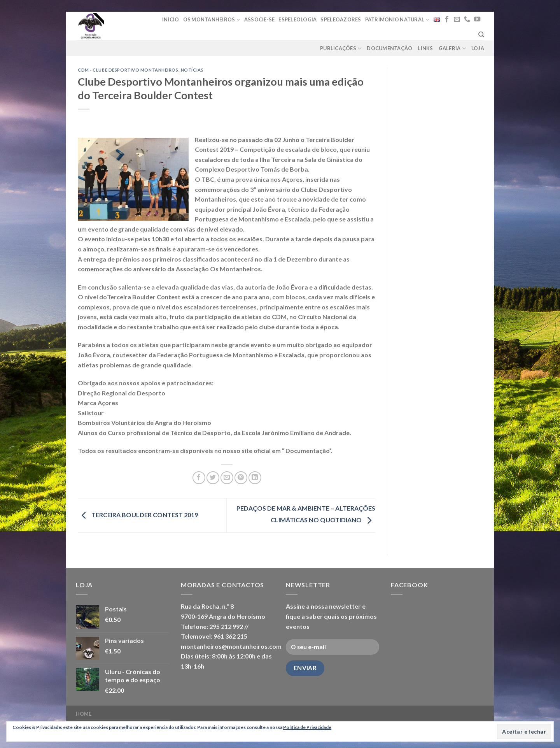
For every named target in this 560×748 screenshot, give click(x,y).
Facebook (409, 585)
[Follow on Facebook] (447, 19)
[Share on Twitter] (213, 478)
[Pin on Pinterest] (241, 478)
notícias (192, 70)
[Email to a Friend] (227, 478)
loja (478, 48)
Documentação (389, 48)
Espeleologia (297, 19)
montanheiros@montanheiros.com (231, 646)
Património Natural (397, 20)
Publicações (341, 48)
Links (425, 48)
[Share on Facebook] (199, 478)
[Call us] (467, 19)
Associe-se (260, 19)
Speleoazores (341, 19)
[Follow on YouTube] (477, 19)
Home (84, 714)
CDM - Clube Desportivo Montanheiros (128, 70)
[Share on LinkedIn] (255, 478)
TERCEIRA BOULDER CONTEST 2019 (138, 515)
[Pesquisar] (481, 35)
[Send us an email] (457, 19)
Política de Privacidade (307, 727)
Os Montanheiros (212, 20)
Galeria (452, 48)
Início (171, 19)
